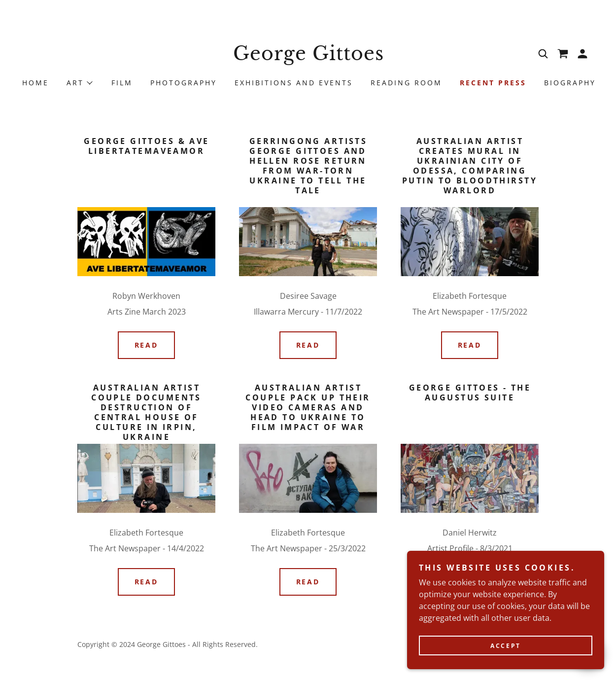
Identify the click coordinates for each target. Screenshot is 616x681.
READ (147, 345)
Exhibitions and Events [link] (294, 83)
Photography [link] (184, 83)
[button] (582, 54)
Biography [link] (570, 83)
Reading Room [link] (406, 83)
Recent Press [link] (493, 83)
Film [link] (122, 83)
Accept (505, 666)
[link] (308, 57)
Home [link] (35, 83)
